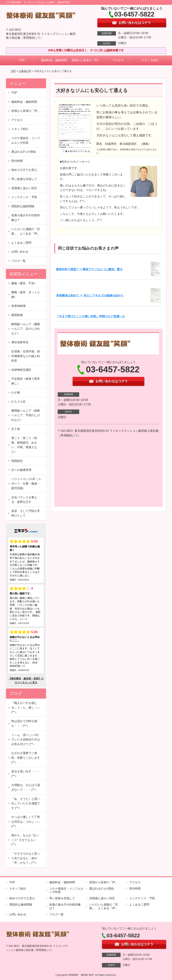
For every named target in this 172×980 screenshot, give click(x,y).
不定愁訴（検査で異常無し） (26, 381)
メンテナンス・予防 (24, 197)
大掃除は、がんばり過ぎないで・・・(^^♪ (26, 787)
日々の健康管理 (21, 470)
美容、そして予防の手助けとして (26, 513)
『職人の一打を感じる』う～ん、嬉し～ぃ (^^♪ (26, 708)
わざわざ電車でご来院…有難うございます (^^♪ (26, 758)
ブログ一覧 (18, 261)
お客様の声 (25, 71)
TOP (22, 60)
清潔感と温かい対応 (24, 188)
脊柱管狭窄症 (20, 342)
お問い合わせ (20, 252)
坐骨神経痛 (18, 306)
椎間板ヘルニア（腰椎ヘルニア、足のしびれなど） (26, 329)
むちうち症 (18, 402)
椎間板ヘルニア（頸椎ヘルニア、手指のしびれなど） (26, 415)
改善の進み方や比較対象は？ (26, 218)
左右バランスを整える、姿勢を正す (24, 500)
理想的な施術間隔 (23, 206)
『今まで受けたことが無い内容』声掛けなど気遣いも (90, 316)
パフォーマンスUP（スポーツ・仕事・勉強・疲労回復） (26, 484)
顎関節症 (17, 461)
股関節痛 (17, 315)
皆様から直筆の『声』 (86, 60)
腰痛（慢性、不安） (24, 283)
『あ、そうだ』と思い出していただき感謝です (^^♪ (26, 803)
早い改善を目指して (24, 179)
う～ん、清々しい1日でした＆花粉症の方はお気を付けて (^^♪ (26, 740)
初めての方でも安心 (24, 170)
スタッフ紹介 (150, 60)
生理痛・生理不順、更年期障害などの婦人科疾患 (26, 356)
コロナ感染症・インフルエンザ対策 (26, 140)
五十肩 (16, 429)
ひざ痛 (16, 393)
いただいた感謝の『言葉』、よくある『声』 (26, 231)
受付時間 (17, 161)
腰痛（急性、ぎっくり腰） (26, 295)
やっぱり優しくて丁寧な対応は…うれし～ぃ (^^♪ (26, 822)
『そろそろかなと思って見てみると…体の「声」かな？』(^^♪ (26, 858)
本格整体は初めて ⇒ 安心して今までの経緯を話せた (90, 295)
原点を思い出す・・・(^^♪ (26, 774)
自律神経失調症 (21, 370)
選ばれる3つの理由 (24, 152)
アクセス (118, 60)
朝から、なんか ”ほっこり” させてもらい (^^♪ (25, 840)
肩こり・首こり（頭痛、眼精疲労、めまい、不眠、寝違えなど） (24, 445)
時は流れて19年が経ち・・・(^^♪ (24, 723)
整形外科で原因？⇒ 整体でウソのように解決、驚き (89, 269)
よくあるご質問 (21, 243)
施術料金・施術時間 (54, 60)
